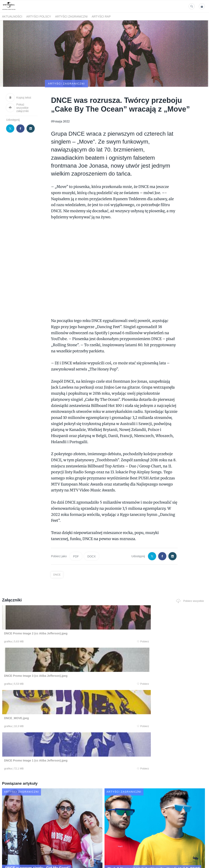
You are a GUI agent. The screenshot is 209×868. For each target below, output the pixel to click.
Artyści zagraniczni (71, 16)
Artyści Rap (101, 16)
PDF (76, 536)
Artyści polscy (39, 16)
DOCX (91, 536)
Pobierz (43, 622)
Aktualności (12, 16)
